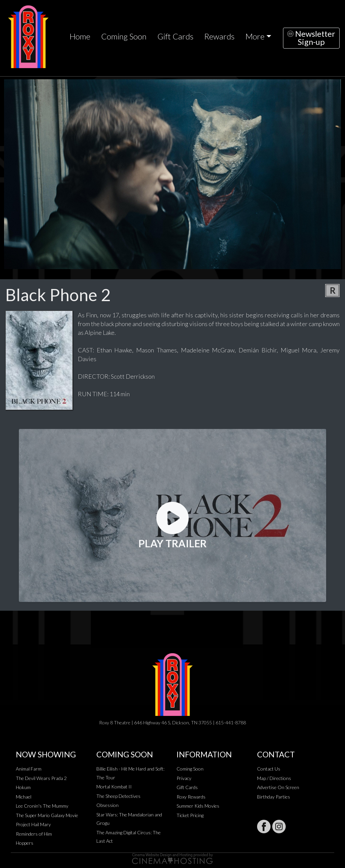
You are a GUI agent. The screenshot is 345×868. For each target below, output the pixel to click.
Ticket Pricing (190, 815)
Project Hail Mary (33, 824)
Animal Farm (29, 769)
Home (80, 36)
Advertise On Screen (278, 787)
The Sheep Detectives (118, 796)
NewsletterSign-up (311, 38)
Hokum (23, 787)
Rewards (219, 36)
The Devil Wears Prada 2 (41, 778)
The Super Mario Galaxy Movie (47, 815)
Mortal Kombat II (114, 787)
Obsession (107, 805)
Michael (24, 797)
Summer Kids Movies (198, 806)
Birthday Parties (274, 797)
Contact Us (269, 769)
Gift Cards (175, 36)
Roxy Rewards (191, 797)
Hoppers (25, 843)
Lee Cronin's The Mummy (42, 806)
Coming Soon (124, 36)
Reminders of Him (34, 834)
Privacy (184, 778)
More (255, 36)
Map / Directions (274, 778)
